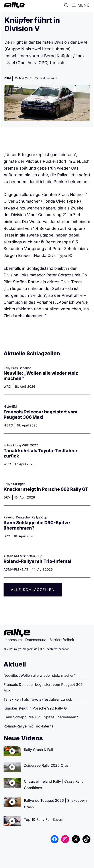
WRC (7, 386)
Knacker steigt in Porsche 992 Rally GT (46, 489)
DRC (7, 536)
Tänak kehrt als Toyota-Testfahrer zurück (38, 699)
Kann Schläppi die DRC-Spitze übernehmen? (41, 717)
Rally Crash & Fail (38, 750)
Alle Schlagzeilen (33, 590)
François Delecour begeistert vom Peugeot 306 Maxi (40, 414)
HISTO (8, 425)
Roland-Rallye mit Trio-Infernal (37, 561)
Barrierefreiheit (62, 640)
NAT (25, 569)
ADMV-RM (11, 569)
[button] (67, 5)
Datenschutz (36, 640)
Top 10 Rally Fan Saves (43, 819)
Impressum (13, 640)
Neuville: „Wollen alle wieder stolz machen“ (40, 675)
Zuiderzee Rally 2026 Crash (47, 765)
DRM (8, 78)
